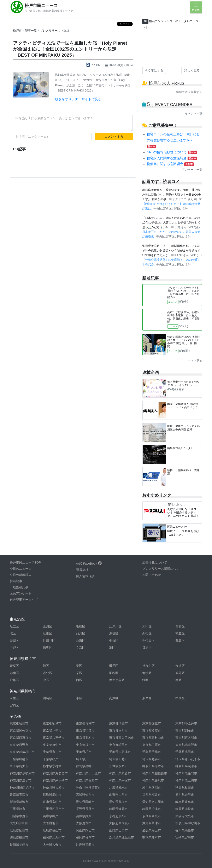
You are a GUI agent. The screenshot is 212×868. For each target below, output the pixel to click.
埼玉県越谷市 (152, 759)
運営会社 (82, 570)
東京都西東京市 (21, 738)
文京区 (81, 647)
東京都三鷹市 (152, 745)
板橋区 (81, 626)
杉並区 (180, 633)
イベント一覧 (194, 113)
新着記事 (16, 581)
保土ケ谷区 (117, 680)
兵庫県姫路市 (85, 816)
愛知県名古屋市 (153, 802)
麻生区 (14, 698)
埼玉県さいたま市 (188, 759)
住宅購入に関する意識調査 (172, 158)
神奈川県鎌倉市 (120, 773)
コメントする (114, 136)
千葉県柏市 (84, 752)
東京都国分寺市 (21, 731)
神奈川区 (148, 666)
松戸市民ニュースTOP (25, 562)
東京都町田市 (118, 745)
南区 (178, 680)
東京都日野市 (19, 745)
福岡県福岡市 (85, 837)
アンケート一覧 (192, 170)
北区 (13, 633)
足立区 (14, 626)
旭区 (46, 666)
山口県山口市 (118, 830)
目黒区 (147, 647)
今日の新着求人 (21, 575)
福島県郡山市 (52, 795)
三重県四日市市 (54, 809)
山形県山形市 (118, 795)
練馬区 (48, 647)
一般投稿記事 (19, 587)
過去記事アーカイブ (24, 600)
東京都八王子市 (54, 738)
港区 (112, 647)
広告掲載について (155, 562)
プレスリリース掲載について (162, 569)
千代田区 (148, 640)
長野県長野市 (85, 809)
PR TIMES (96, 65)
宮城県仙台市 (85, 795)
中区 (46, 680)
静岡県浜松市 (185, 809)
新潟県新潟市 (19, 802)
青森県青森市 (19, 795)
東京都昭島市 (19, 723)
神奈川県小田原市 (88, 773)
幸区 (79, 698)
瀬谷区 (114, 673)
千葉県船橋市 (19, 759)
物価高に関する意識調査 (170, 164)
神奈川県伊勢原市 (22, 773)
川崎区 (48, 698)
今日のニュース (21, 569)
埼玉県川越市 (118, 759)
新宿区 (147, 633)
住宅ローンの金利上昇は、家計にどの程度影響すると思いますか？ (173, 140)
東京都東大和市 (186, 738)
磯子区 (114, 666)
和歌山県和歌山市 (188, 823)
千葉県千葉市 (152, 752)
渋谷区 (114, 633)
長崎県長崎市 (19, 845)
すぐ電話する (154, 70)
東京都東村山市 (153, 738)
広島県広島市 (19, 830)
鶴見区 (180, 673)
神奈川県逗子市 (21, 780)
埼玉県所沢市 (19, 766)
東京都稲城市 (52, 723)
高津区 (114, 698)
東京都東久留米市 (122, 738)
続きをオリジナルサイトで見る (78, 99)
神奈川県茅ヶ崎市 (55, 780)
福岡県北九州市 (54, 837)
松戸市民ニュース (41, 6)
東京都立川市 (118, 731)
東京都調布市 (185, 731)
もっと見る (195, 361)
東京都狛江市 (85, 731)
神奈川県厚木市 (153, 766)
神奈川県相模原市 (155, 773)
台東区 (81, 640)
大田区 (147, 626)
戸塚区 (14, 680)
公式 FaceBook (89, 563)
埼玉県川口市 (85, 759)
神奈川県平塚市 (120, 780)
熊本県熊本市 (152, 837)
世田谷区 (49, 640)
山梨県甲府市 (19, 816)
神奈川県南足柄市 (22, 788)
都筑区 (147, 673)
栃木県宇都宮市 (54, 766)
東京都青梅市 (85, 723)
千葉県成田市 (185, 752)
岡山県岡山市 (85, 830)
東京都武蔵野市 (186, 745)
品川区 (81, 633)
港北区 (48, 673)
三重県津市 (17, 809)
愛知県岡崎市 (85, 802)
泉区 (79, 666)
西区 (79, 680)
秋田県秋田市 (185, 788)
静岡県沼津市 (152, 809)
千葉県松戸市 (52, 759)
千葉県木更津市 (120, 752)
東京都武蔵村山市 (22, 752)
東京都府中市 (52, 745)
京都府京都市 (118, 816)
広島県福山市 (52, 830)
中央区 (114, 640)
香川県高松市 (185, 830)
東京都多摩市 (152, 731)
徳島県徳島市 (19, 837)
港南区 (14, 673)
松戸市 (17, 31)
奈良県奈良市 (152, 816)
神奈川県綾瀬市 (186, 766)
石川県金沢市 (185, 795)
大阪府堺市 (51, 823)
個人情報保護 (85, 576)
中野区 (14, 647)
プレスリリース (51, 31)
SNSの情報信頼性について (172, 152)
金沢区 (180, 666)
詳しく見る (192, 70)
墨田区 (14, 640)
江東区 (48, 633)
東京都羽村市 (85, 738)
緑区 (145, 680)
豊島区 (180, 640)
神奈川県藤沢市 (153, 780)
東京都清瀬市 (118, 723)
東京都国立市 (152, 723)
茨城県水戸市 (118, 766)
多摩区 (147, 698)
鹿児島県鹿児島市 (122, 837)
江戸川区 (115, 626)
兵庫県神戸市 (52, 816)
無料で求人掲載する (189, 92)
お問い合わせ (152, 575)
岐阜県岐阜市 (185, 802)
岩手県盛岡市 (152, 788)
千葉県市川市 (52, 752)
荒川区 (48, 626)
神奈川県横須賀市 (88, 788)
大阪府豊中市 (85, 823)
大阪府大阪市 (185, 816)
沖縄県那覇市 (85, 845)
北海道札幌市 (118, 788)
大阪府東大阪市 (120, 823)
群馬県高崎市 (85, 766)
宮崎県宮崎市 (185, 837)
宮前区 (14, 705)
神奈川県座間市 (186, 773)
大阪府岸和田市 (21, 823)
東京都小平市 (52, 731)
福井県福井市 (152, 795)
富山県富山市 (52, 802)
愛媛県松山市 (152, 830)
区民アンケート (21, 593)
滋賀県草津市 (152, 823)
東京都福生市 (85, 745)
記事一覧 (31, 31)
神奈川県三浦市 (186, 780)
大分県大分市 (52, 845)
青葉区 (14, 666)
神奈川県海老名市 (55, 773)
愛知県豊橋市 (118, 802)
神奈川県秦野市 (87, 780)
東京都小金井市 (186, 723)
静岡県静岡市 (118, 809)
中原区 (180, 698)
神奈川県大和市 (54, 788)
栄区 (79, 673)
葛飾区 (180, 626)
